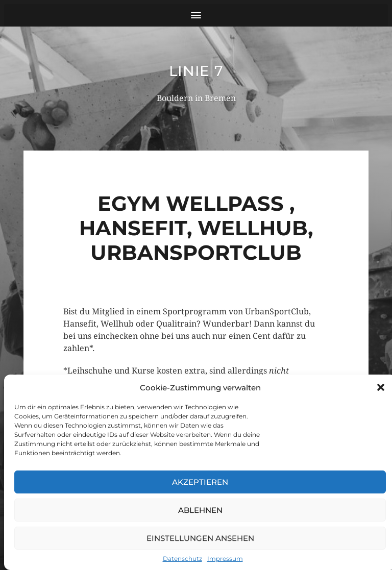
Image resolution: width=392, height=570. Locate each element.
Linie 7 (196, 71)
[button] (381, 387)
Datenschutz (182, 559)
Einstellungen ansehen (200, 538)
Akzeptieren (200, 482)
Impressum (225, 559)
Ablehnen (200, 510)
